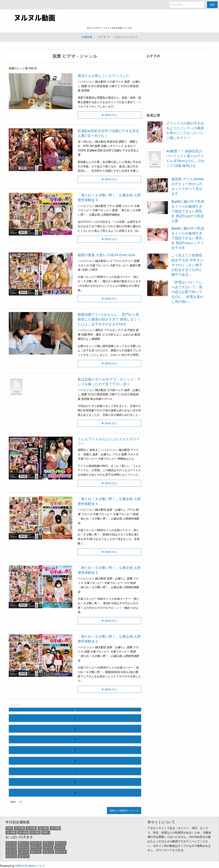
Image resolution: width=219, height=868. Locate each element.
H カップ (36, 847)
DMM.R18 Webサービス (30, 866)
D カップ (48, 843)
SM (92, 146)
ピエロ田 (107, 335)
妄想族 (85, 90)
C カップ (36, 843)
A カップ (11, 843)
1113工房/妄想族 (98, 86)
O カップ (61, 852)
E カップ (61, 843)
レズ (109, 261)
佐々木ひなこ (86, 142)
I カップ (48, 847)
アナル (111, 206)
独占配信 (100, 82)
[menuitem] (87, 37)
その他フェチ (115, 82)
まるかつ (130, 146)
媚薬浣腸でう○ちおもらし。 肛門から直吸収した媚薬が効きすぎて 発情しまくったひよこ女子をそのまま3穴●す (109, 319)
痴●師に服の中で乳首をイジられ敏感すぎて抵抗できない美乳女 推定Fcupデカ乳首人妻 (188, 211)
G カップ (24, 847)
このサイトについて (125, 37)
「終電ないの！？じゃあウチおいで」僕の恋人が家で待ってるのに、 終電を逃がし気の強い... (187, 292)
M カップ (36, 852)
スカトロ (127, 206)
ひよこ (118, 335)
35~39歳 (11, 832)
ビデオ (102, 37)
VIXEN (82, 150)
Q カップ (24, 856)
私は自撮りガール (101, 399)
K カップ (11, 852)
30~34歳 (55, 828)
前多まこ (95, 450)
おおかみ (128, 335)
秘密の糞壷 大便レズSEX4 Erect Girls (107, 255)
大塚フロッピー (102, 210)
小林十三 (114, 86)
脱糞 (57, 56)
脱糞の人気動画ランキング (124, 811)
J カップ (60, 847)
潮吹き (99, 330)
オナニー (127, 261)
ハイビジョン (86, 82)
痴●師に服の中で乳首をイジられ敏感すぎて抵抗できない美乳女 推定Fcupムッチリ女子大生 (188, 238)
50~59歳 (35, 832)
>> (20, 802)
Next (13, 802)
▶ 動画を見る (109, 115)
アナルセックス (113, 330)
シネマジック (115, 146)
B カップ (24, 843)
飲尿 (115, 210)
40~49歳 (23, 832)
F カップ (11, 847)
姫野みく (83, 450)
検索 (212, 5)
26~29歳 (43, 828)
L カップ (24, 852)
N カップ (48, 852)
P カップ (11, 856)
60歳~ (46, 832)
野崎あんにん (126, 459)
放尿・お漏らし (102, 454)
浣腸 (103, 146)
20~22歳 (19, 828)
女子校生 (129, 330)
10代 (9, 828)
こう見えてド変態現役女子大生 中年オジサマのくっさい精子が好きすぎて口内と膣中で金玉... (187, 265)
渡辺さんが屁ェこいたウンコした (103, 76)
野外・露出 (94, 335)
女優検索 (87, 37)
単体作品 (112, 142)
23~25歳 (31, 828)
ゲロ (127, 583)
